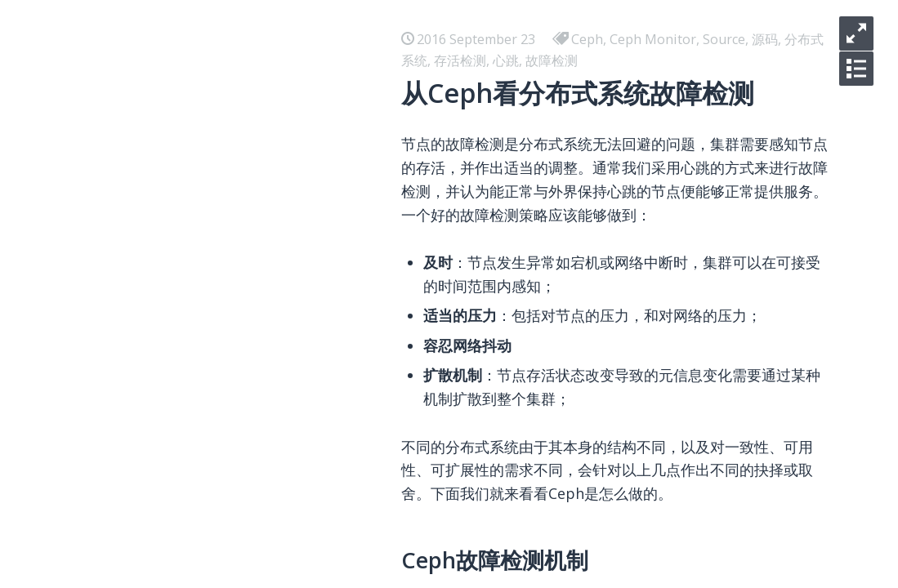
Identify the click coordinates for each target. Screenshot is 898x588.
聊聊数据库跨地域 (185, 78)
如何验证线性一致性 (191, 470)
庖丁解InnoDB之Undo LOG (214, 314)
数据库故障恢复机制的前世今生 (224, 392)
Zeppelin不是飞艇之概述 (205, 575)
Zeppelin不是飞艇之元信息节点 (225, 523)
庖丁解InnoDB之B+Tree (206, 157)
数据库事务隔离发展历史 (204, 444)
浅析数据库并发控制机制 (204, 418)
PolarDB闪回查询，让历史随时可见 (237, 287)
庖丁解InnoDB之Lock (197, 105)
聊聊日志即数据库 (185, 183)
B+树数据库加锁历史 (193, 261)
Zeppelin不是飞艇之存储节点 (218, 549)
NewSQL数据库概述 (191, 340)
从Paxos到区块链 (183, 497)
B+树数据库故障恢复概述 (206, 235)
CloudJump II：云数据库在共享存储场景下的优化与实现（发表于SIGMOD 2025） (371, 131)
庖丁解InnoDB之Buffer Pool (217, 209)
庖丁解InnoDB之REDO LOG (214, 366)
